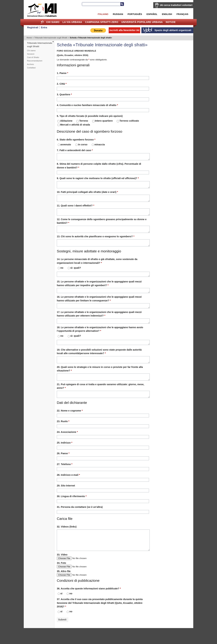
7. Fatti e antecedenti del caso (75, 150)
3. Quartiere (64, 94)
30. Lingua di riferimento (72, 509)
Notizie (171, 22)
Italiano (103, 14)
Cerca (122, 4)
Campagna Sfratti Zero (102, 22)
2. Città (62, 84)
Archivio (31, 64)
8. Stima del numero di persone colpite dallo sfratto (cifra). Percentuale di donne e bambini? (99, 167)
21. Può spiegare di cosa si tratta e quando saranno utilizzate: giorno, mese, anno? (101, 398)
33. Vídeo (62, 571)
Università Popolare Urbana (142, 22)
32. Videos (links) (67, 539)
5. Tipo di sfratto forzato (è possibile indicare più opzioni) (90, 116)
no (60, 274)
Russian (118, 14)
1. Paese (62, 73)
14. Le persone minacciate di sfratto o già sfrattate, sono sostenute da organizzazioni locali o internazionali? (97, 267)
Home (42, 22)
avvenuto (64, 145)
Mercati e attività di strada (74, 125)
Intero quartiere (102, 121)
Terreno (82, 121)
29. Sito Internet (66, 498)
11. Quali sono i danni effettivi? (76, 209)
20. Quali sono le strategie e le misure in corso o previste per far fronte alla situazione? (100, 379)
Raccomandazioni (35, 61)
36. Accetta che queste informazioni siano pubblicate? (89, 604)
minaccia (98, 145)
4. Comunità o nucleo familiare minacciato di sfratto (87, 105)
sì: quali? (74, 274)
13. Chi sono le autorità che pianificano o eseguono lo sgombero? (96, 242)
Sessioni (31, 54)
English (167, 14)
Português (135, 14)
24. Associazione (67, 445)
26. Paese (63, 466)
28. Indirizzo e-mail (68, 487)
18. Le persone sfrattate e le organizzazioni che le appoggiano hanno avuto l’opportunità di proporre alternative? (100, 338)
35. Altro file (64, 587)
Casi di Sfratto (33, 57)
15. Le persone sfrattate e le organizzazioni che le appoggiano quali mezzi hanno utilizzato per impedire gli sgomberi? (99, 290)
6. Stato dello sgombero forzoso (76, 140)
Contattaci (31, 68)
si (60, 609)
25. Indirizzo (65, 455)
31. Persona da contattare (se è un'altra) (80, 520)
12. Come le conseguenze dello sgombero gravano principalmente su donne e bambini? (102, 225)
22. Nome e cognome (70, 423)
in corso (81, 145)
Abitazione (65, 121)
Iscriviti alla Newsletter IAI (124, 30)
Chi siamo (53, 22)
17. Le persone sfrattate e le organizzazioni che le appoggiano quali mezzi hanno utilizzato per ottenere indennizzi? (99, 322)
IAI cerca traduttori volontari (176, 5)
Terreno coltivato (128, 121)
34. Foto (61, 579)
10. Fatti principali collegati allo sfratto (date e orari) (87, 194)
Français (182, 14)
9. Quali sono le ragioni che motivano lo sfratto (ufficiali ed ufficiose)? (98, 179)
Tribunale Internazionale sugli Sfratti (51, 38)
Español (152, 14)
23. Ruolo (63, 434)
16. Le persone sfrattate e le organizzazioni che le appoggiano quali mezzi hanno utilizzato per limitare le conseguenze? (99, 306)
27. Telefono (65, 477)
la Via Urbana (72, 22)
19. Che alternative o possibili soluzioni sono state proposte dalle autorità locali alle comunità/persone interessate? (99, 361)
